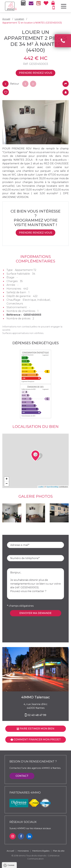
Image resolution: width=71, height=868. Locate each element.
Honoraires (23, 851)
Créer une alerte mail (66, 92)
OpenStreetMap (53, 487)
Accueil (6, 19)
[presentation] (31, 622)
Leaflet (41, 487)
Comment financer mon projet (35, 740)
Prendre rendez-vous (35, 73)
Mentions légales (41, 851)
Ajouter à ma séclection (5, 92)
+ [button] (7, 479)
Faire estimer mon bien (35, 729)
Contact (22, 776)
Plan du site (59, 851)
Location (19, 19)
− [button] (7, 484)
